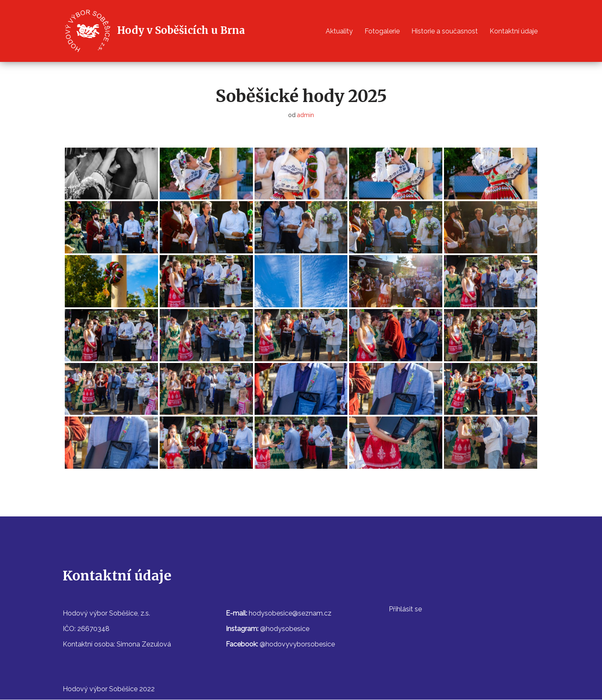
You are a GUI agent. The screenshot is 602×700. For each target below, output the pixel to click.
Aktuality (339, 31)
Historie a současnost (445, 31)
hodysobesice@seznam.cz (290, 613)
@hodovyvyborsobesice (297, 645)
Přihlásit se (405, 609)
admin (306, 115)
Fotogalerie (382, 31)
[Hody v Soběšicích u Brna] (154, 31)
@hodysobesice (285, 629)
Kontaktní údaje (514, 31)
